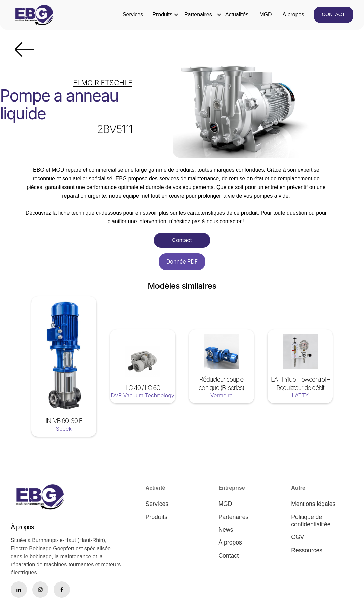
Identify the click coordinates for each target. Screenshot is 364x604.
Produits (162, 15)
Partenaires (198, 15)
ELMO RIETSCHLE (103, 83)
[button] (162, 15)
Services (133, 15)
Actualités (237, 15)
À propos (293, 15)
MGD (265, 15)
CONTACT (333, 14)
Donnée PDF (182, 261)
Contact (182, 240)
